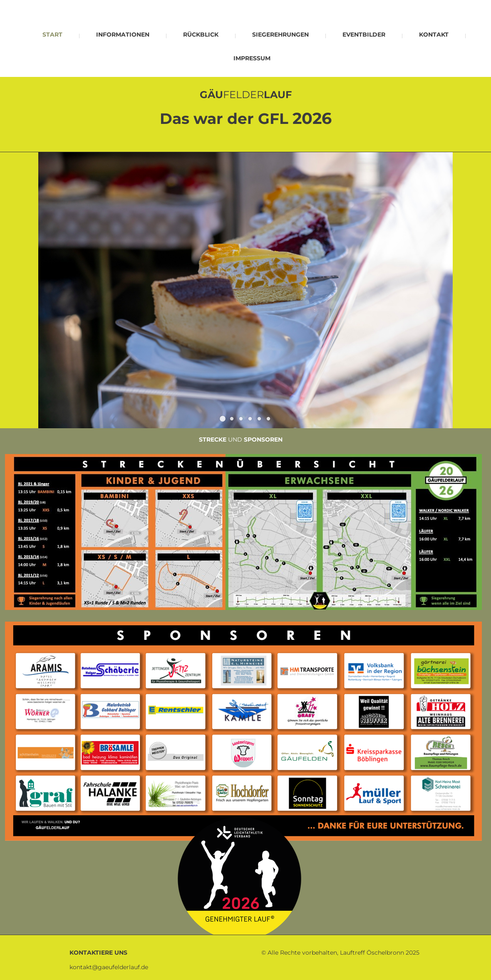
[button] (223, 419)
